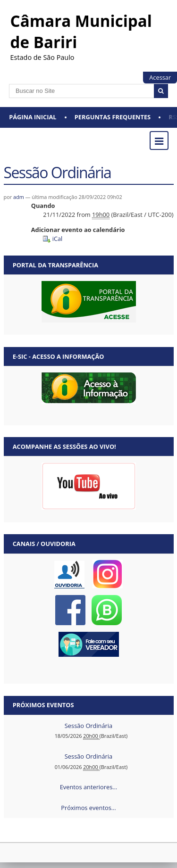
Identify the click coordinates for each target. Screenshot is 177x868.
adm (19, 197)
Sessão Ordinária (88, 726)
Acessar (160, 77)
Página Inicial (33, 117)
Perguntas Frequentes (113, 117)
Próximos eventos (43, 705)
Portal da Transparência (55, 265)
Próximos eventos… (88, 808)
